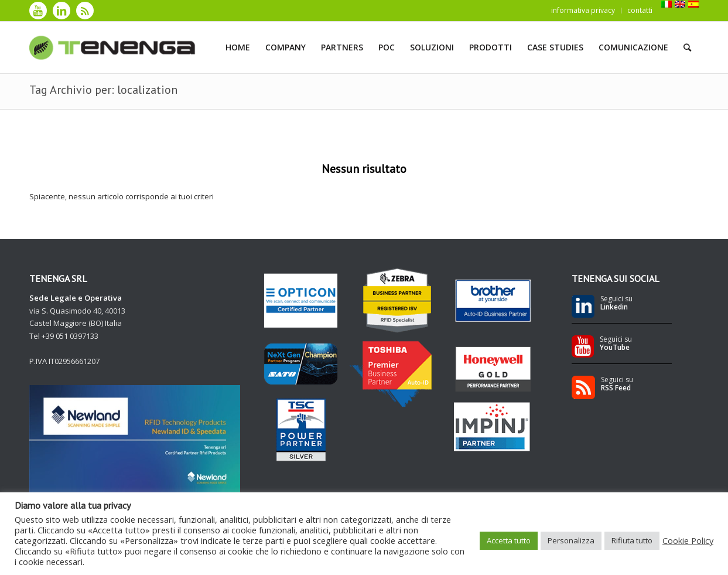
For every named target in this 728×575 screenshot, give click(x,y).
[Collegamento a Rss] (85, 11)
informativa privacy (583, 10)
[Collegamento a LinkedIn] (61, 11)
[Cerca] (687, 47)
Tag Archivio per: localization (103, 90)
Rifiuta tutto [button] (632, 540)
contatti (640, 10)
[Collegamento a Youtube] (38, 11)
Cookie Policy (688, 540)
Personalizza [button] (571, 540)
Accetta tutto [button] (509, 540)
